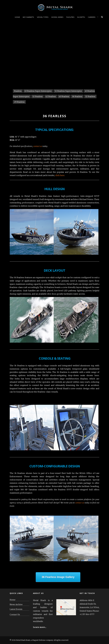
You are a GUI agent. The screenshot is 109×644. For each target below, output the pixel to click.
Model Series (57, 17)
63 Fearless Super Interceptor (38, 91)
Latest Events (16, 609)
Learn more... (40, 627)
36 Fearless (77, 96)
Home (17, 17)
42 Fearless (51, 96)
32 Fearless (90, 96)
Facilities (70, 17)
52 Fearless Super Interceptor (68, 91)
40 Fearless (64, 96)
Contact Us (15, 615)
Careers (92, 17)
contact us (38, 146)
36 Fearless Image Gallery (58, 577)
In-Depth (81, 17)
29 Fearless (19, 102)
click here (60, 175)
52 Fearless (38, 96)
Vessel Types (43, 17)
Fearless (18, 91)
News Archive (16, 605)
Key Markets (28, 17)
